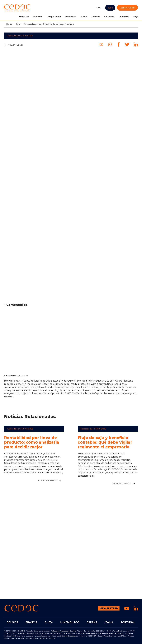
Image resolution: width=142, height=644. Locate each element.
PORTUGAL (128, 622)
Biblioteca (109, 17)
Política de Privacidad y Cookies (64, 631)
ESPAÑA (92, 622)
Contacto (124, 17)
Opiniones (70, 17)
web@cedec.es (70, 636)
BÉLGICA (12, 622)
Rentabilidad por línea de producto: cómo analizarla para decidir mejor (32, 442)
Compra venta (54, 17)
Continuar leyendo (50, 481)
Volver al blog (14, 45)
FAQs (135, 17)
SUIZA (49, 622)
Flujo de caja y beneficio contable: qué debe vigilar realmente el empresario (105, 442)
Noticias (96, 17)
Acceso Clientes (127, 8)
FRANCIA (31, 622)
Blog (110, 8)
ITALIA (109, 622)
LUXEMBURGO (70, 622)
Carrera (84, 17)
